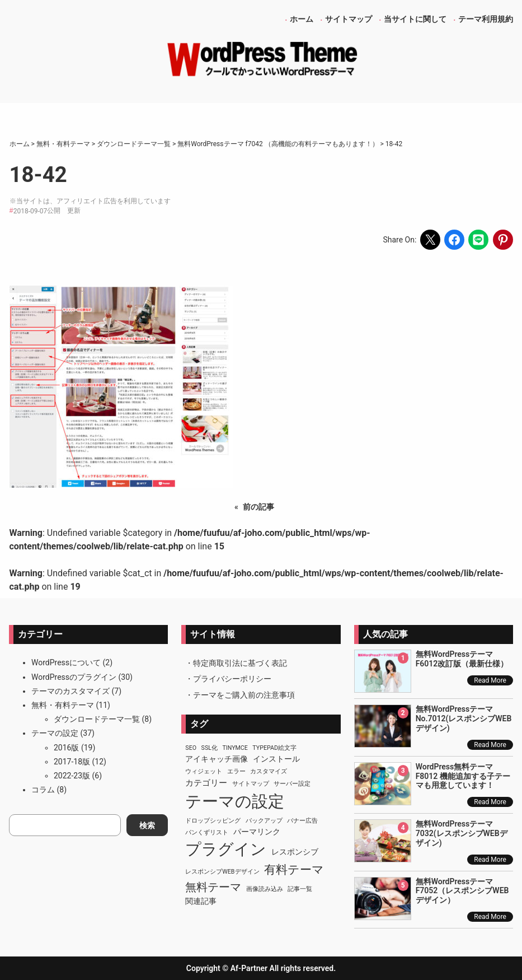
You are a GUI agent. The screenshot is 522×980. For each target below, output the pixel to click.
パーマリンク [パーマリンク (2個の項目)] (257, 832)
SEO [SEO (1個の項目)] (191, 748)
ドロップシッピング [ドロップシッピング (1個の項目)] (213, 821)
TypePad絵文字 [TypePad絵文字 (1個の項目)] (274, 748)
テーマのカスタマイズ (70, 691)
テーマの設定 (55, 733)
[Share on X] (430, 240)
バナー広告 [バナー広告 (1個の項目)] (302, 821)
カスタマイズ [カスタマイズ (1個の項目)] (269, 771)
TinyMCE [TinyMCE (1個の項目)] (235, 748)
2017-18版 (72, 762)
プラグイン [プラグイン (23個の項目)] (226, 849)
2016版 (66, 748)
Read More (490, 680)
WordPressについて (66, 662)
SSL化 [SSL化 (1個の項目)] (210, 748)
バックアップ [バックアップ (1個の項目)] (264, 821)
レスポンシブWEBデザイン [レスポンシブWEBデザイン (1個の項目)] (222, 872)
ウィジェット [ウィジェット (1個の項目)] (204, 771)
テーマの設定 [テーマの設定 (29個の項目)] (235, 801)
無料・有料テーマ (63, 705)
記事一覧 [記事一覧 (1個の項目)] (300, 889)
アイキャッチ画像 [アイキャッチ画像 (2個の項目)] (217, 759)
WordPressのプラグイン (74, 677)
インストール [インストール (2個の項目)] (276, 759)
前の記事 (258, 507)
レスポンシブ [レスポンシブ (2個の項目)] (295, 852)
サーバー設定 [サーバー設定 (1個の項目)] (292, 784)
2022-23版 (72, 776)
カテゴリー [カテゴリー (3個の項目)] (206, 783)
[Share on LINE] (478, 240)
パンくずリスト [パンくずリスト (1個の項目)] (207, 832)
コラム (43, 790)
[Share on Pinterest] (503, 240)
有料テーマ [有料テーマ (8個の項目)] (294, 870)
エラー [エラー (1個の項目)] (236, 771)
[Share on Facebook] (454, 240)
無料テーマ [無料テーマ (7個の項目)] (213, 887)
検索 (147, 825)
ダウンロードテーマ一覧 (97, 719)
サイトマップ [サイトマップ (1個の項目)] (251, 784)
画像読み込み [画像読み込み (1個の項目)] (265, 889)
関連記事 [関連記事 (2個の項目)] (201, 901)
